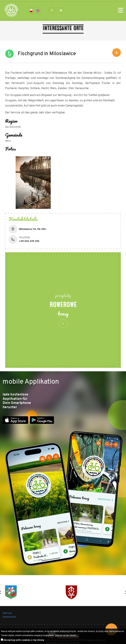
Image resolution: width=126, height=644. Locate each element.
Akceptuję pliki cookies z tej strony (24, 640)
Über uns (7, 613)
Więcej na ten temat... (67, 635)
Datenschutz (9, 617)
